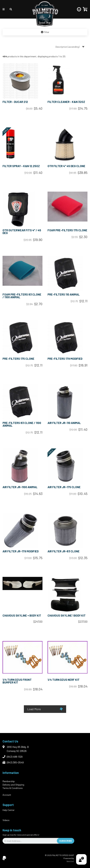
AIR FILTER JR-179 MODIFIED (21, 551)
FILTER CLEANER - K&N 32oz (66, 102)
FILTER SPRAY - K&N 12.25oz (21, 166)
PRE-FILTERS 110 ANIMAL (64, 294)
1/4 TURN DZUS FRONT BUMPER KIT (17, 681)
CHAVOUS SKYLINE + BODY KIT (22, 615)
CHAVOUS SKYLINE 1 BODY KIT (67, 615)
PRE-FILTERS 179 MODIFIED (65, 359)
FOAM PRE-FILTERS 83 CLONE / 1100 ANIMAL (22, 296)
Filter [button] (46, 32)
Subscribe (66, 841)
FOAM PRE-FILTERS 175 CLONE (67, 230)
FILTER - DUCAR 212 (15, 102)
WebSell (70, 861)
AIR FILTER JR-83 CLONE (64, 551)
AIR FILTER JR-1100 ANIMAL (20, 487)
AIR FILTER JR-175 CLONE (64, 487)
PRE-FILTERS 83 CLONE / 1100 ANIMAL (22, 424)
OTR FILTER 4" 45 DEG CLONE (66, 166)
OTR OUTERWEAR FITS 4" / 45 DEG (22, 232)
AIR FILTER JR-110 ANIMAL (64, 423)
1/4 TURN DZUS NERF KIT (64, 680)
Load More (45, 709)
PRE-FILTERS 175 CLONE (18, 359)
